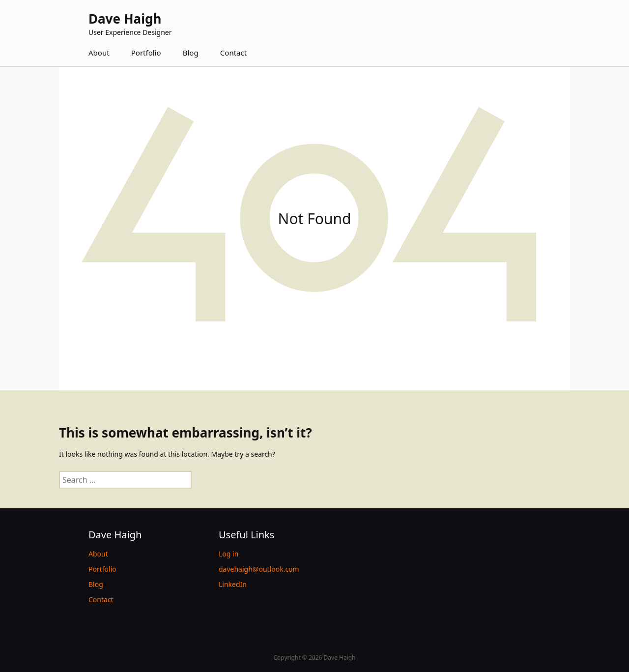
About (99, 53)
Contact (233, 53)
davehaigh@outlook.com (259, 569)
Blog (191, 53)
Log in (229, 554)
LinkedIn (233, 584)
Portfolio (146, 53)
